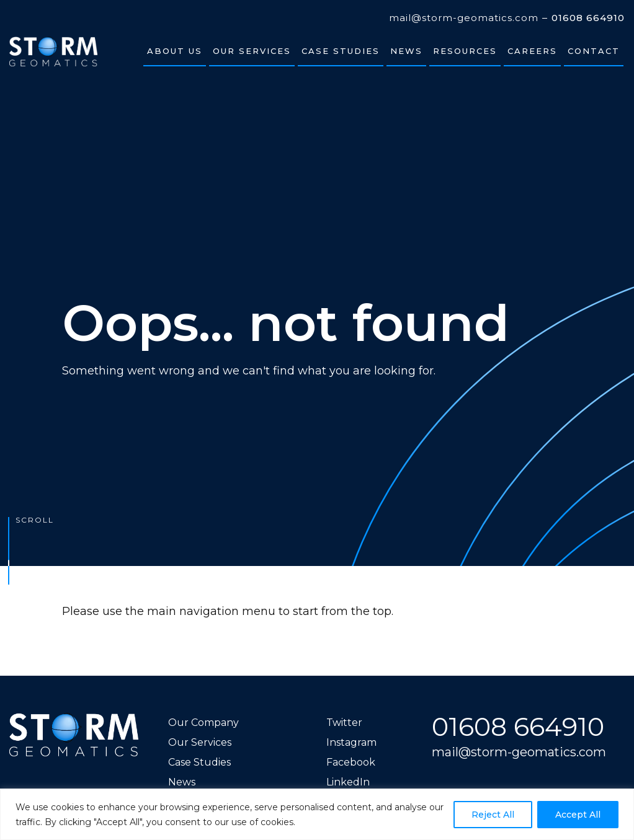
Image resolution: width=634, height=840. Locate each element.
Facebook (351, 762)
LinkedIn (348, 782)
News (182, 782)
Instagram (351, 742)
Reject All (493, 815)
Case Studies (199, 762)
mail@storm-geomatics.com (464, 18)
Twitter (344, 723)
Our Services (200, 742)
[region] (317, 814)
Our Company (203, 723)
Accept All (578, 815)
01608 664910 (588, 18)
